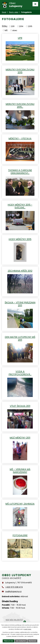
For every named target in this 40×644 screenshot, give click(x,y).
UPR (20, 38)
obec (15, 30)
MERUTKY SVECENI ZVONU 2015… (20, 105)
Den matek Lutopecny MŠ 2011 (20, 338)
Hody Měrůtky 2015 (20, 239)
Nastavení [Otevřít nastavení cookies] (32, 641)
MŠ (6, 30)
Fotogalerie (20, 535)
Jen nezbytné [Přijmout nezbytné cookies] (21, 641)
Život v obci (14, 12)
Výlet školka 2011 (20, 406)
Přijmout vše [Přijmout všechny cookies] (8, 641)
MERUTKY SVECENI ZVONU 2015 (20, 71)
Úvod (4, 12)
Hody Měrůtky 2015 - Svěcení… (20, 206)
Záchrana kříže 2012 (20, 271)
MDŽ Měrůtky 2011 (20, 438)
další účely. (28, 629)
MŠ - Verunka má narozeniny (20, 471)
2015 (30, 26)
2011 (13, 26)
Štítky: (5, 26)
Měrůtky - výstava (20, 138)
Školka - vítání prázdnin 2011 (20, 304)
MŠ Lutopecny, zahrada (20, 504)
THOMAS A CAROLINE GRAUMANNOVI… (20, 172)
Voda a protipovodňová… (20, 373)
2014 (21, 26)
